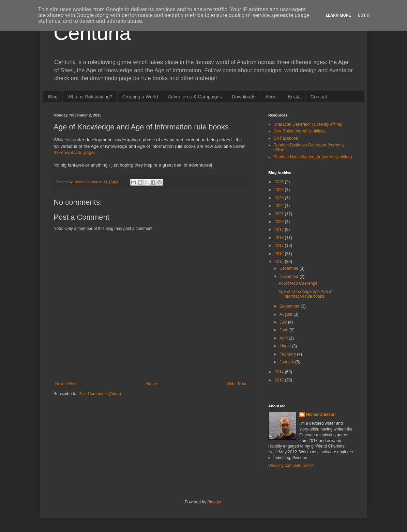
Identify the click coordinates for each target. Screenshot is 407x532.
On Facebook (286, 138)
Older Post (236, 384)
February (288, 354)
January (287, 362)
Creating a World (140, 97)
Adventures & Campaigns (195, 97)
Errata (294, 97)
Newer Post (66, 384)
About (272, 97)
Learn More (338, 15)
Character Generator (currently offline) (308, 124)
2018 (280, 238)
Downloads (244, 97)
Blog (53, 97)
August (287, 314)
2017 (280, 246)
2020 (280, 222)
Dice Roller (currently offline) (299, 131)
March (286, 346)
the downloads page (74, 152)
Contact (319, 97)
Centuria (92, 33)
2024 (280, 190)
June (284, 330)
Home (152, 384)
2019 (280, 230)
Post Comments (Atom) (100, 394)
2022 (280, 206)
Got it (364, 15)
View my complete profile (291, 466)
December (290, 268)
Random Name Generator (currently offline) (313, 157)
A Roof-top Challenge (298, 283)
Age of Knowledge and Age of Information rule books (305, 294)
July (284, 322)
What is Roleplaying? (90, 97)
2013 (280, 380)
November (290, 277)
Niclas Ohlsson (321, 414)
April (284, 338)
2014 (280, 372)
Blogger (214, 502)
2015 (280, 262)
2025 (280, 182)
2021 (280, 214)
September (290, 306)
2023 (280, 198)
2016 (280, 254)
